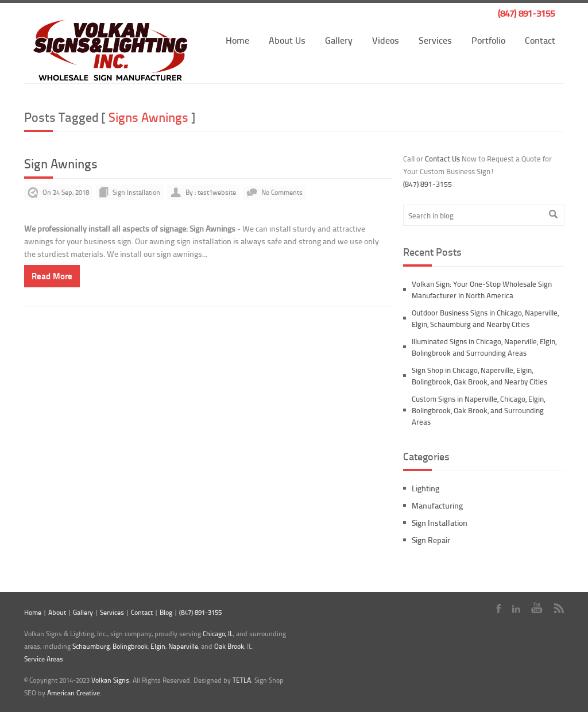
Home (237, 40)
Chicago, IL (218, 634)
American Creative (73, 693)
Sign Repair (431, 540)
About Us (287, 40)
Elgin (158, 646)
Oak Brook (229, 646)
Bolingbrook (130, 646)
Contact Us (442, 159)
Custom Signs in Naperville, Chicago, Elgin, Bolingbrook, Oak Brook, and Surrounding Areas (478, 410)
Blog (166, 612)
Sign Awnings (61, 163)
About (57, 612)
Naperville (183, 646)
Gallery (339, 40)
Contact (540, 40)
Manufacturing (437, 505)
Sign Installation (136, 193)
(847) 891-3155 (526, 13)
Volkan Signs (110, 680)
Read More (52, 276)
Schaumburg (91, 646)
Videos (386, 40)
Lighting (425, 488)
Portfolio (488, 40)
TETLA (242, 680)
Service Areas (44, 659)
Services (435, 40)
